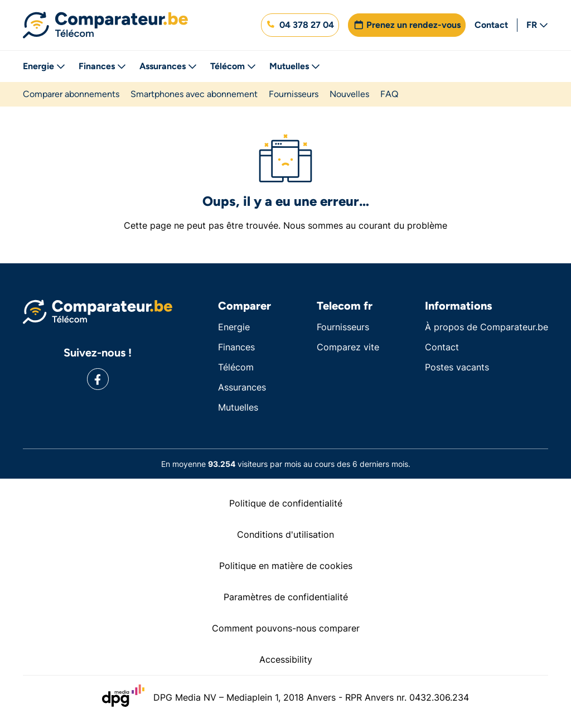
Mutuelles (295, 66)
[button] (300, 25)
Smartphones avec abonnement (194, 94)
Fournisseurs (294, 94)
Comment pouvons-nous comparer (286, 628)
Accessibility (286, 659)
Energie (44, 66)
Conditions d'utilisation (285, 534)
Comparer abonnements (71, 94)
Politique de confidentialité (286, 503)
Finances (102, 66)
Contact (491, 25)
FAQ (389, 94)
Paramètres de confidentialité (286, 597)
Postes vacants (457, 367)
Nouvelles (349, 94)
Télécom (233, 66)
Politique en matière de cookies (286, 566)
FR (537, 25)
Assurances (168, 66)
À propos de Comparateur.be (487, 327)
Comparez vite (348, 347)
